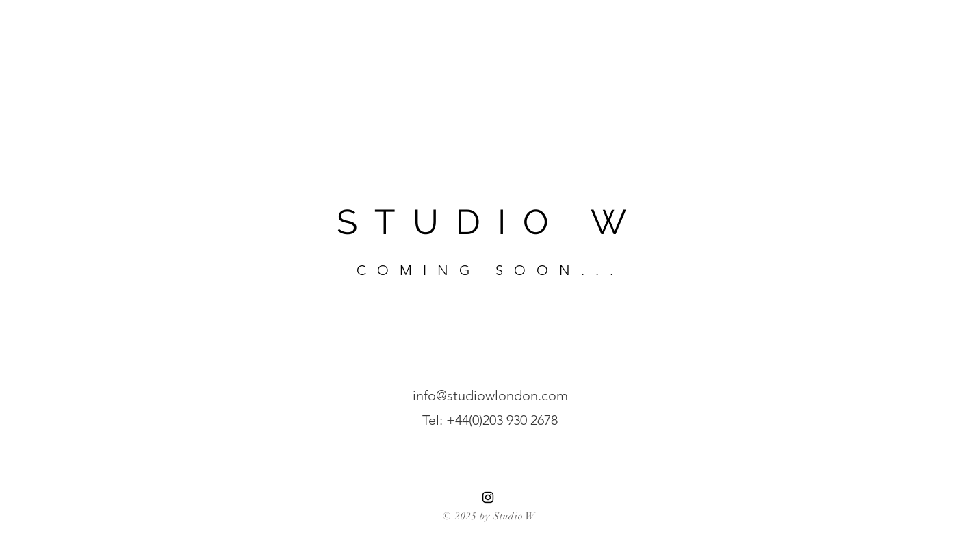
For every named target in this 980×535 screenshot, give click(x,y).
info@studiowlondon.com (490, 395)
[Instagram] (488, 497)
